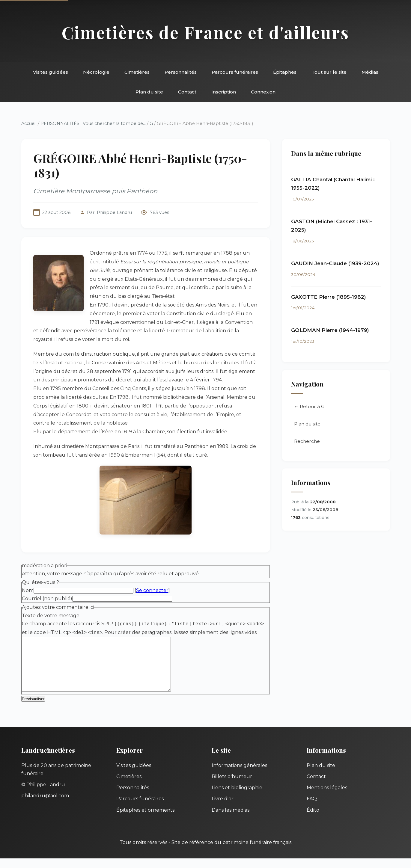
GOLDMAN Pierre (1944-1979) (330, 330)
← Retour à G (309, 407)
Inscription (224, 92)
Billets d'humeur (232, 786)
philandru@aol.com (45, 805)
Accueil (29, 123)
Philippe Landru (114, 212)
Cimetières (137, 72)
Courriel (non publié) (47, 598)
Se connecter (152, 590)
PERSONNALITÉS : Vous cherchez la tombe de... (93, 123)
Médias (370, 72)
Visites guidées (51, 72)
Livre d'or (223, 808)
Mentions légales (327, 797)
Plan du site (149, 92)
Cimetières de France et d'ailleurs (206, 32)
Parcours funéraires (235, 72)
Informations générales (239, 775)
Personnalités (181, 72)
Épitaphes (285, 72)
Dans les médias (231, 820)
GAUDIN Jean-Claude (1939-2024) (335, 264)
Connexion (263, 92)
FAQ (312, 808)
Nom (28, 590)
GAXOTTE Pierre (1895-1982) (329, 297)
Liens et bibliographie (237, 797)
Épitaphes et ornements (145, 820)
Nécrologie (96, 72)
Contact (187, 92)
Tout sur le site (329, 72)
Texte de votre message (51, 616)
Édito (313, 820)
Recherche (307, 442)
